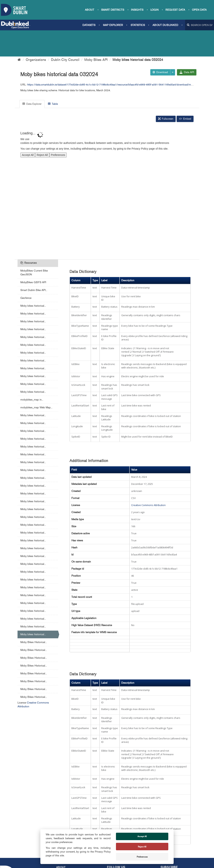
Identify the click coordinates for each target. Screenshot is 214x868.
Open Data (199, 10)
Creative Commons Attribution (148, 479)
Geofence (26, 272)
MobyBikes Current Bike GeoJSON (34, 246)
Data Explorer (32, 78)
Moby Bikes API (96, 34)
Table (53, 78)
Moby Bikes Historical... (34, 616)
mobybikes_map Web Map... (36, 381)
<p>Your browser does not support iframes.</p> (107, 165)
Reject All (142, 847)
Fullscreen (166, 93)
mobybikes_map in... (32, 374)
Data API (187, 46)
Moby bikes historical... (33, 280)
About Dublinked (165, 25)
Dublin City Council (65, 34)
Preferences (142, 857)
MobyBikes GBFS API (33, 256)
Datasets (89, 25)
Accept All (142, 836)
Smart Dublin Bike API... (34, 264)
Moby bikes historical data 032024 (138, 34)
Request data (175, 10)
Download (160, 46)
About (90, 10)
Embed (185, 93)
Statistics (138, 25)
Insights (137, 10)
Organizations (36, 34)
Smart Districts (113, 10)
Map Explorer (113, 25)
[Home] (19, 34)
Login (155, 10)
